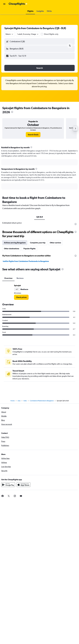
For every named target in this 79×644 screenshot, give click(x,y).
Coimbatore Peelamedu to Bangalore (42, 401)
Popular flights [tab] (29, 249)
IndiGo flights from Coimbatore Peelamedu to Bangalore (26, 261)
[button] (4, 4)
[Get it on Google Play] (8, 485)
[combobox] (10, 34)
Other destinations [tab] (12, 249)
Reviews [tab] (20, 278)
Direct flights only (51, 34)
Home (13, 401)
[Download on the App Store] (23, 485)
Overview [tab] (8, 278)
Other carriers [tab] (55, 243)
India (25, 401)
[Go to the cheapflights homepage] (18, 4)
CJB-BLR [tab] (39, 217)
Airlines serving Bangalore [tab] (15, 243)
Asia (19, 401)
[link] (33, 135)
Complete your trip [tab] (38, 243)
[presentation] (12, 112)
